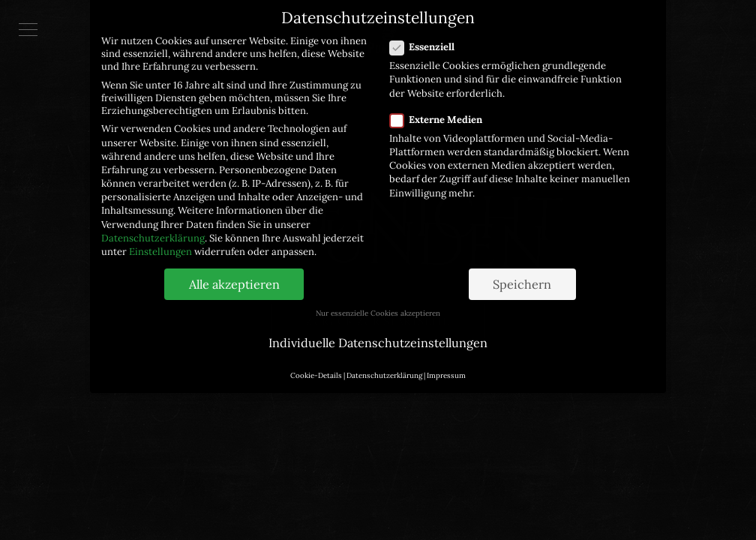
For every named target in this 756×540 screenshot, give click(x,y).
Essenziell (427, 38)
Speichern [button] (522, 275)
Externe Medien (441, 111)
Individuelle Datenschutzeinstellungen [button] (378, 333)
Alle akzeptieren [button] (234, 275)
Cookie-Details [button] (316, 366)
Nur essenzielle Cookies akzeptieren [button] (378, 304)
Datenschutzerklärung (153, 229)
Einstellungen (160, 243)
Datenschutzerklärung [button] (384, 366)
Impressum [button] (446, 366)
